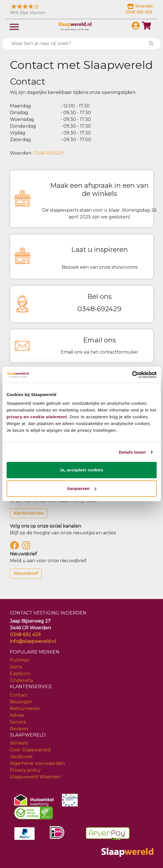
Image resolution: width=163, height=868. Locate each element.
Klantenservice (29, 513)
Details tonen (132, 452)
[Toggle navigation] (14, 26)
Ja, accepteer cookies (81, 470)
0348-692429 (48, 153)
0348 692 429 (25, 635)
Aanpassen (82, 488)
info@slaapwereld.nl (33, 641)
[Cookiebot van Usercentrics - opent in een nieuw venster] (132, 375)
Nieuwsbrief (26, 573)
